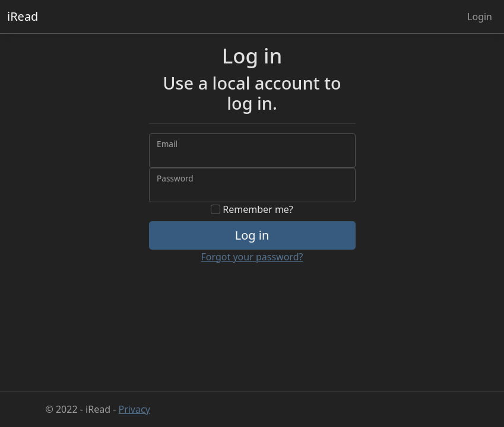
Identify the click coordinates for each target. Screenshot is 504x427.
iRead (23, 16)
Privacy (134, 409)
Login (480, 17)
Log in (252, 235)
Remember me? (252, 209)
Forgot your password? (252, 257)
